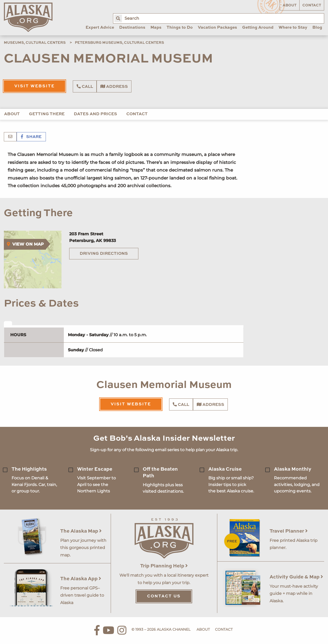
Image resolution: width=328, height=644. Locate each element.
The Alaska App (81, 579)
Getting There (47, 114)
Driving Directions (104, 254)
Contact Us (164, 596)
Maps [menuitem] (156, 28)
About (290, 5)
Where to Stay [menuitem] (293, 28)
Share (31, 137)
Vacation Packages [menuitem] (217, 28)
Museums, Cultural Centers (35, 43)
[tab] (8, 323)
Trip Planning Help (164, 566)
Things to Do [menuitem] (180, 28)
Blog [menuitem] (317, 28)
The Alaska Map (81, 531)
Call (85, 87)
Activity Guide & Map (296, 577)
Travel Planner (289, 531)
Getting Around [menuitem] (258, 28)
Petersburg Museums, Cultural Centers (119, 43)
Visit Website (34, 86)
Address (114, 87)
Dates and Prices (95, 114)
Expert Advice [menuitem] (100, 28)
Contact (312, 5)
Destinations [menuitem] (132, 28)
